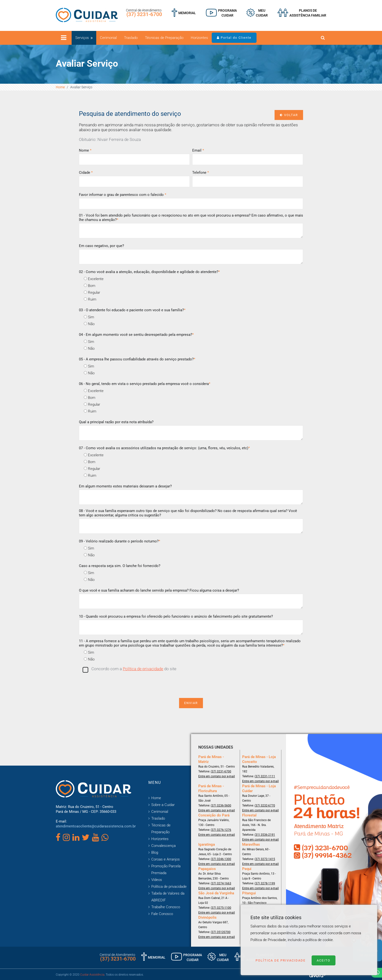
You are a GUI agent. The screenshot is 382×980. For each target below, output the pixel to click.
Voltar (289, 115)
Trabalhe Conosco (166, 907)
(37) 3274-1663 (221, 883)
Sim (89, 317)
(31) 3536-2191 (265, 835)
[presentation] (191, 685)
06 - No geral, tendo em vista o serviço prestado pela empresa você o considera (145, 384)
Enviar (191, 703)
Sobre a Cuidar (163, 805)
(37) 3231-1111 (265, 776)
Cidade (86, 173)
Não (89, 324)
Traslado (131, 38)
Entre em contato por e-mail (217, 776)
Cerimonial (108, 38)
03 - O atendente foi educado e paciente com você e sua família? (132, 310)
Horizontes (199, 38)
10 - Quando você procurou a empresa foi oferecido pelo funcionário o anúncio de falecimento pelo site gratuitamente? (176, 616)
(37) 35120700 (221, 932)
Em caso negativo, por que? (101, 246)
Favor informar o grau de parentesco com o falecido (123, 195)
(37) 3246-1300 (221, 859)
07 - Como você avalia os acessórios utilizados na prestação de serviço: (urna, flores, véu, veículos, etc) (164, 448)
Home (60, 87)
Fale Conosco (162, 914)
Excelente (94, 279)
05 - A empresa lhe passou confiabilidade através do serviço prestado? (137, 359)
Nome (85, 150)
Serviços (82, 38)
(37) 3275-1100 (221, 908)
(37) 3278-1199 (265, 883)
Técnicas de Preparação (164, 38)
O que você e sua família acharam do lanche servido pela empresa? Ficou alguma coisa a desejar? (159, 590)
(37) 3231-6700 (144, 14)
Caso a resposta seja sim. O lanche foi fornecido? (120, 566)
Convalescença (163, 846)
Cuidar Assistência (92, 975)
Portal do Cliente (234, 38)
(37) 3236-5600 (221, 806)
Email (198, 150)
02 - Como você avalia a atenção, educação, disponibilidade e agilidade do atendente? (149, 272)
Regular (92, 293)
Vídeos (157, 880)
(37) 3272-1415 (265, 859)
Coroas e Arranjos (166, 859)
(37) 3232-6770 (265, 806)
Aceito (324, 960)
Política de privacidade (143, 669)
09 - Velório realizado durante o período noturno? (119, 541)
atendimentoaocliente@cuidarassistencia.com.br (96, 826)
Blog (155, 852)
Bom (90, 286)
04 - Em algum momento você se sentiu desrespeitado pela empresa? (136, 335)
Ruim (90, 299)
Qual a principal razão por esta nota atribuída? (116, 422)
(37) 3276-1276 (221, 830)
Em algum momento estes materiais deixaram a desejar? (125, 486)
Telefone (201, 173)
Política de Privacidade (281, 960)
